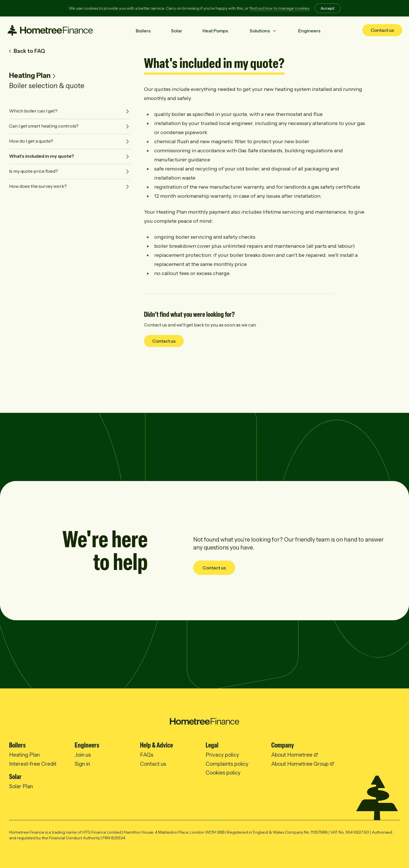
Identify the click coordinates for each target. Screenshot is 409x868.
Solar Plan (21, 786)
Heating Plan (30, 75)
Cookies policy (223, 773)
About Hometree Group (300, 764)
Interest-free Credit (33, 764)
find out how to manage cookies (279, 8)
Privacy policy (222, 755)
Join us (83, 755)
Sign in (82, 764)
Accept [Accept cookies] (328, 8)
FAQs (147, 755)
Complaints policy (227, 764)
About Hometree (292, 755)
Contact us (382, 30)
